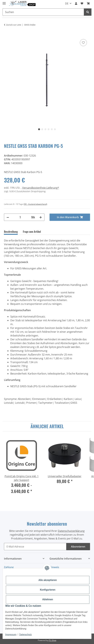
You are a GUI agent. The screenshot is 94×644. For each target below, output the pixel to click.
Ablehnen (48, 599)
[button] (76, 3)
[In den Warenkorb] (7, 35)
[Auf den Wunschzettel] (83, 43)
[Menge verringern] (8, 217)
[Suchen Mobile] (43, 12)
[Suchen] (88, 12)
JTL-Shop (52, 640)
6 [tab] (55, 129)
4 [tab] (49, 129)
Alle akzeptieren (48, 580)
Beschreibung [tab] (11, 232)
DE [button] (67, 3)
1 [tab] (39, 129)
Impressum (11, 634)
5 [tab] (52, 129)
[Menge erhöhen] (41, 217)
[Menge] (20, 217)
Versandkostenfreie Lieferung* (41, 188)
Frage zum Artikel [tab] (32, 232)
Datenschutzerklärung (71, 531)
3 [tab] (45, 129)
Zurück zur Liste (14, 25)
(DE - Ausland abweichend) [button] (35, 204)
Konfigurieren (48, 590)
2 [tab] (42, 129)
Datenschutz (26, 634)
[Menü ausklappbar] (4, 2)
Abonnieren (78, 547)
